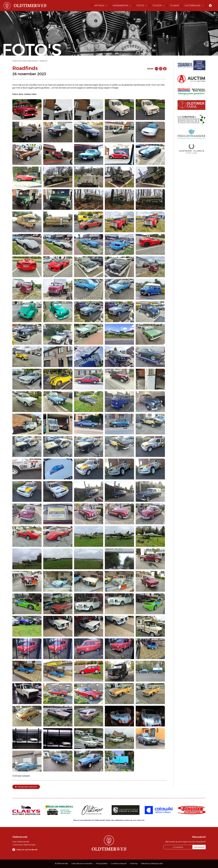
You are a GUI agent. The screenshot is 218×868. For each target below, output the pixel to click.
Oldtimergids (192, 6)
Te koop (157, 6)
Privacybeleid (102, 863)
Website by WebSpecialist (152, 863)
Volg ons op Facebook (27, 850)
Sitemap (134, 863)
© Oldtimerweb (62, 863)
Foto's (140, 6)
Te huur (174, 6)
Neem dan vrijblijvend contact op (119, 820)
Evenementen (120, 6)
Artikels (99, 6)
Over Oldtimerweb (21, 842)
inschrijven (199, 847)
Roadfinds (44, 61)
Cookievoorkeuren (119, 863)
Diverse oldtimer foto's (30, 61)
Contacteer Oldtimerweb (24, 845)
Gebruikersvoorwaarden (82, 863)
